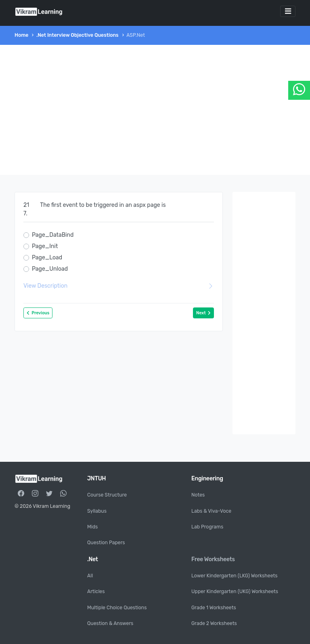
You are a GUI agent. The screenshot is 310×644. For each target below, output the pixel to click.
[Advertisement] (155, 110)
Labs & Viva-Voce (211, 511)
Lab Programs (207, 527)
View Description (119, 286)
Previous (38, 313)
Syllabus (97, 511)
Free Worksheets (213, 559)
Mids (92, 527)
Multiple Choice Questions (117, 608)
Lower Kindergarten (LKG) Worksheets (235, 576)
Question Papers (106, 543)
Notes (198, 495)
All (90, 576)
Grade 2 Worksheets (214, 623)
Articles (96, 591)
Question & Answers (110, 623)
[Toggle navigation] (288, 11)
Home (21, 35)
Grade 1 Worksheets (214, 608)
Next (203, 313)
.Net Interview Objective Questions (77, 35)
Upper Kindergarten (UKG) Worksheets (235, 591)
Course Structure (107, 495)
